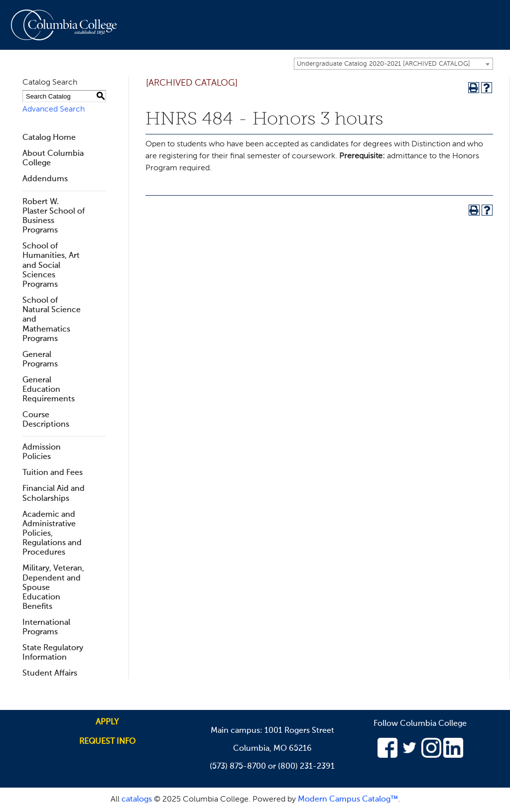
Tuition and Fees (53, 473)
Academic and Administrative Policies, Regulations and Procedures (52, 534)
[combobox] (393, 64)
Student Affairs (50, 674)
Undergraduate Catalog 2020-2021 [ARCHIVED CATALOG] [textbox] (383, 64)
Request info (107, 742)
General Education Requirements (49, 390)
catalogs (137, 800)
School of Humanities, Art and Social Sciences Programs (51, 266)
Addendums (45, 179)
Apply (107, 722)
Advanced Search (54, 110)
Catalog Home (49, 138)
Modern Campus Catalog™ (348, 800)
